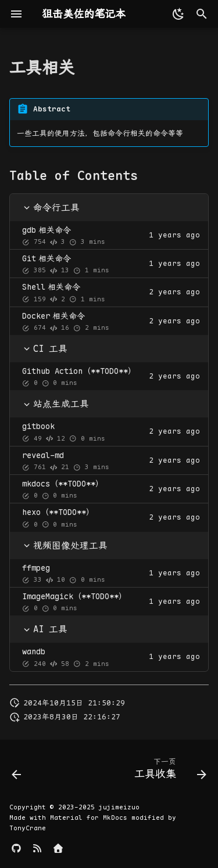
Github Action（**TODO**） (79, 371)
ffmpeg (36, 568)
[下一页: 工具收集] (169, 771)
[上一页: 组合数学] (17, 771)
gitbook (38, 426)
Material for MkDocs (91, 817)
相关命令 (47, 230)
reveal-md (43, 455)
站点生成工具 (56, 404)
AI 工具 (45, 629)
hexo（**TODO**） (58, 512)
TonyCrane (28, 828)
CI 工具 (45, 349)
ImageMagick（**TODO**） (74, 596)
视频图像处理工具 (65, 545)
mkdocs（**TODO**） (63, 484)
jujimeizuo (119, 807)
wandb (34, 651)
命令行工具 (51, 208)
